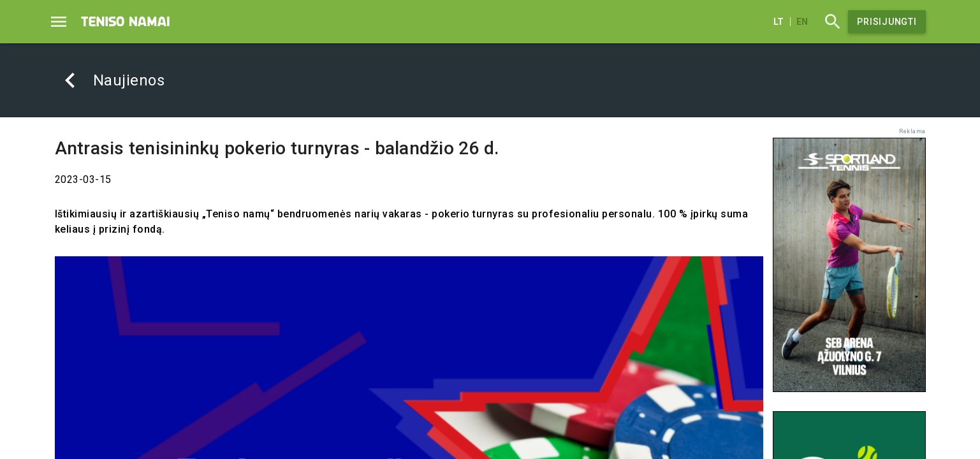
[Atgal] (70, 80)
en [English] (802, 22)
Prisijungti (887, 22)
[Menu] (59, 22)
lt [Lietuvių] (779, 22)
